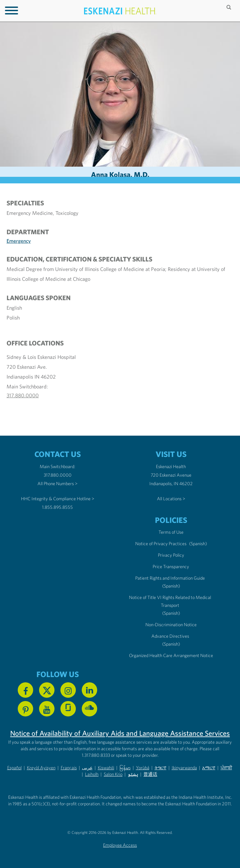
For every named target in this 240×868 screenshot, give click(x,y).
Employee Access (120, 845)
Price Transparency (171, 567)
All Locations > (171, 499)
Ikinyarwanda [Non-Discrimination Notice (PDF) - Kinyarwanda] (184, 768)
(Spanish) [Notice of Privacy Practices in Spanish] (198, 544)
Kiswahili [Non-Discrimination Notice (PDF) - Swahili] (106, 768)
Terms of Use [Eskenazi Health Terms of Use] (171, 532)
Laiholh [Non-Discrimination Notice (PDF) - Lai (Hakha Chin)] (92, 774)
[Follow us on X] (47, 690)
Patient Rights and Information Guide (170, 578)
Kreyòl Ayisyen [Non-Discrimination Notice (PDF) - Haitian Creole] (41, 768)
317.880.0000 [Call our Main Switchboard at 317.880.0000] (58, 475)
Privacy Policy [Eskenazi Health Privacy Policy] (171, 555)
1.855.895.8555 (57, 507)
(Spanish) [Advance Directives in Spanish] (171, 644)
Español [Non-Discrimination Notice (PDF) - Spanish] (14, 768)
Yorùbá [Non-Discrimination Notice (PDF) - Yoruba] (143, 768)
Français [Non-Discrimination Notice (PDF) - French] (69, 768)
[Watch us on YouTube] (47, 709)
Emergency (19, 241)
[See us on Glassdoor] (68, 709)
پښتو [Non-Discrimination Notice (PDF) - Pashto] (133, 774)
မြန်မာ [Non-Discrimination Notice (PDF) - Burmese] (125, 768)
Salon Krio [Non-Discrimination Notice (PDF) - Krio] (113, 774)
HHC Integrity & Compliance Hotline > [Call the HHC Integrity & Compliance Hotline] (58, 499)
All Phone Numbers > (57, 484)
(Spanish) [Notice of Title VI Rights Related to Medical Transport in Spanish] (171, 613)
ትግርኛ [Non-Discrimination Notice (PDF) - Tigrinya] (161, 768)
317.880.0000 (23, 395)
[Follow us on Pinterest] (25, 709)
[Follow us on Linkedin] (89, 690)
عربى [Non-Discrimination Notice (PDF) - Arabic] (87, 768)
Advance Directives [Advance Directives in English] (170, 636)
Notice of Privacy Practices (161, 544)
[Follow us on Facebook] (25, 690)
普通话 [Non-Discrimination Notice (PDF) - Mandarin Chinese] (150, 774)
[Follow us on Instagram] (68, 690)
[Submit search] (229, 7)
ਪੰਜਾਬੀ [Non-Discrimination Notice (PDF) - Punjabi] (226, 768)
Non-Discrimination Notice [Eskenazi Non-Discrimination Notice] (171, 625)
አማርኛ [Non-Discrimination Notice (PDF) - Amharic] (209, 768)
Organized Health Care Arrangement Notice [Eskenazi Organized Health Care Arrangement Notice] (171, 655)
